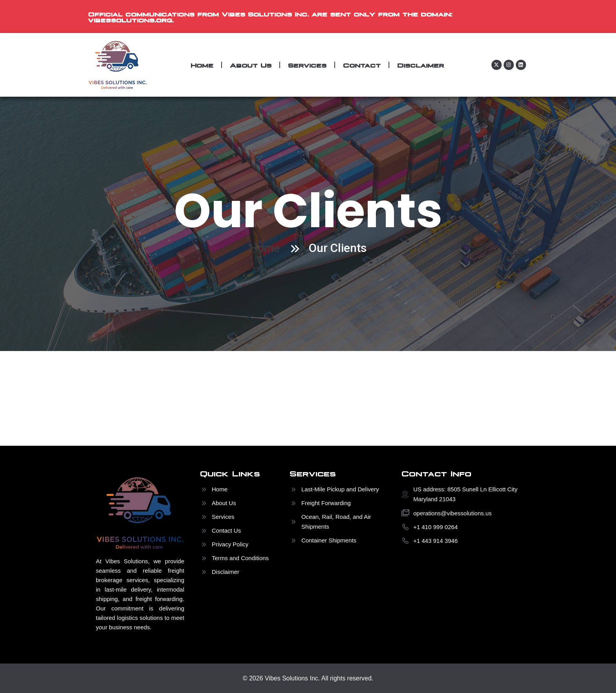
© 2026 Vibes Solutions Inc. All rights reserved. (308, 678)
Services (307, 65)
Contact (362, 65)
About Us (251, 65)
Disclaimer (421, 65)
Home (202, 65)
